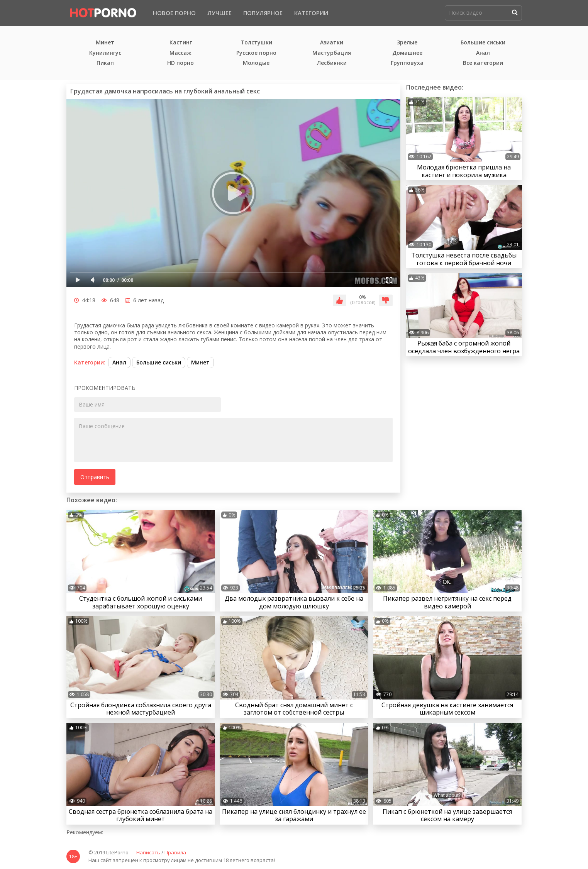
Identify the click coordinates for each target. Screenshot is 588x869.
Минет (105, 43)
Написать (148, 853)
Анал (483, 53)
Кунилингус (105, 53)
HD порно (180, 63)
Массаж (180, 53)
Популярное (263, 13)
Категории (311, 13)
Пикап (105, 63)
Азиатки (332, 43)
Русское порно (256, 53)
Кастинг (181, 43)
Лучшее (219, 13)
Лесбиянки (332, 63)
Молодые (256, 63)
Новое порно (174, 13)
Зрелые (407, 43)
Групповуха (407, 63)
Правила (175, 853)
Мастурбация (332, 53)
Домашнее (407, 53)
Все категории (483, 63)
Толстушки (256, 43)
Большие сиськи (483, 43)
